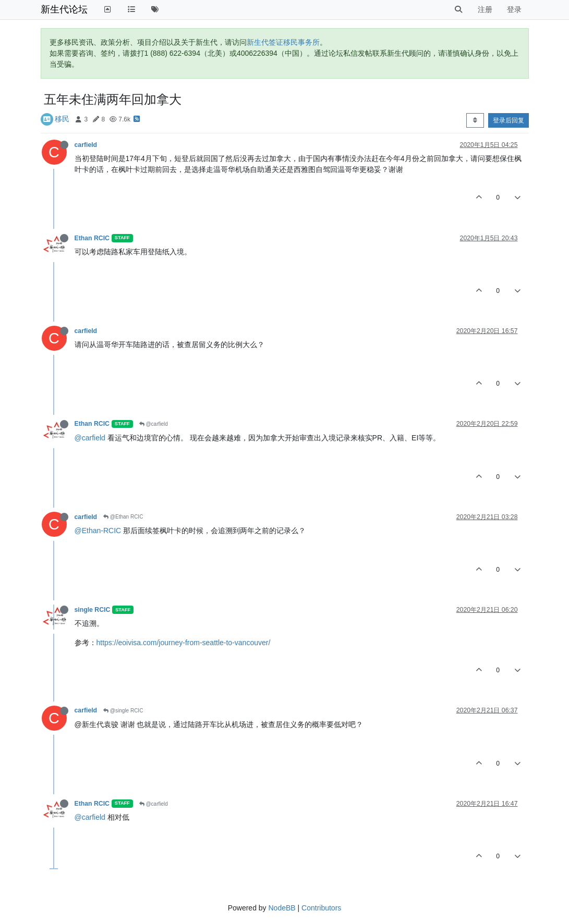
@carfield (154, 424)
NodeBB (282, 908)
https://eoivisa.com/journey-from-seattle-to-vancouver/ (184, 643)
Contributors (321, 908)
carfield (86, 145)
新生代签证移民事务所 (283, 42)
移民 (62, 119)
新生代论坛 (64, 9)
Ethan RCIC (92, 238)
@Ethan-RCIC (98, 531)
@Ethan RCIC (123, 517)
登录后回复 (509, 120)
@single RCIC (123, 711)
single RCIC (93, 610)
